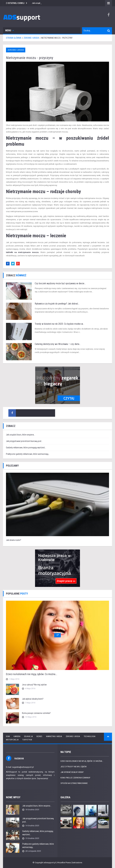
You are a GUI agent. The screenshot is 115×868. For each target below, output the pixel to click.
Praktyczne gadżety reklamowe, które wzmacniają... (28, 454)
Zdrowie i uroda (16, 50)
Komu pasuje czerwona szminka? (36, 713)
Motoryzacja (12, 740)
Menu (10, 30)
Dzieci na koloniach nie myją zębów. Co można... (32, 674)
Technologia (89, 736)
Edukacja (28, 736)
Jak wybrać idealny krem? (33, 699)
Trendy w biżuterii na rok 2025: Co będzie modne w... (59, 324)
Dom (8, 736)
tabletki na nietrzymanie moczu (22, 252)
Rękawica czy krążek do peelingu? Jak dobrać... (57, 304)
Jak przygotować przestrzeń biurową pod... (24, 441)
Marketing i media (54, 736)
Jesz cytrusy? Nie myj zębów (34, 685)
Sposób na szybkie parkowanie (74, 783)
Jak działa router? (14, 540)
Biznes (39, 736)
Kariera (17, 736)
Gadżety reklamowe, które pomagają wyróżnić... (26, 448)
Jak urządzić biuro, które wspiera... (21, 435)
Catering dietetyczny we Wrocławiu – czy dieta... (58, 344)
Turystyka (27, 740)
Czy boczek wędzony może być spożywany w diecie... (60, 283)
